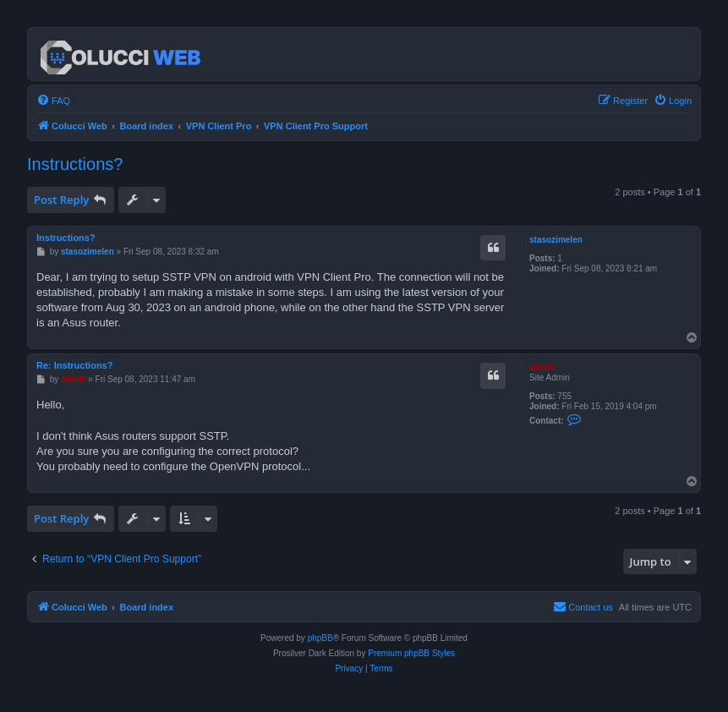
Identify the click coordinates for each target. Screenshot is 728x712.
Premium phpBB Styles (411, 653)
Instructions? (75, 164)
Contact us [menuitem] (583, 606)
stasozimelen (556, 240)
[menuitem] (53, 101)
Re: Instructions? (74, 365)
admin (542, 367)
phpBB (320, 638)
